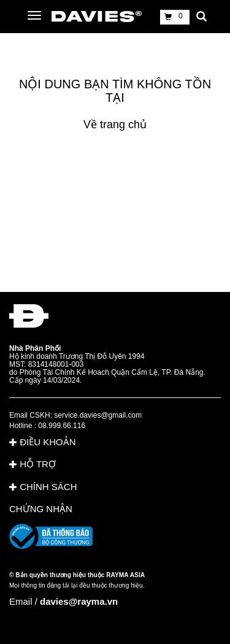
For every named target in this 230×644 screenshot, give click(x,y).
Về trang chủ (115, 125)
